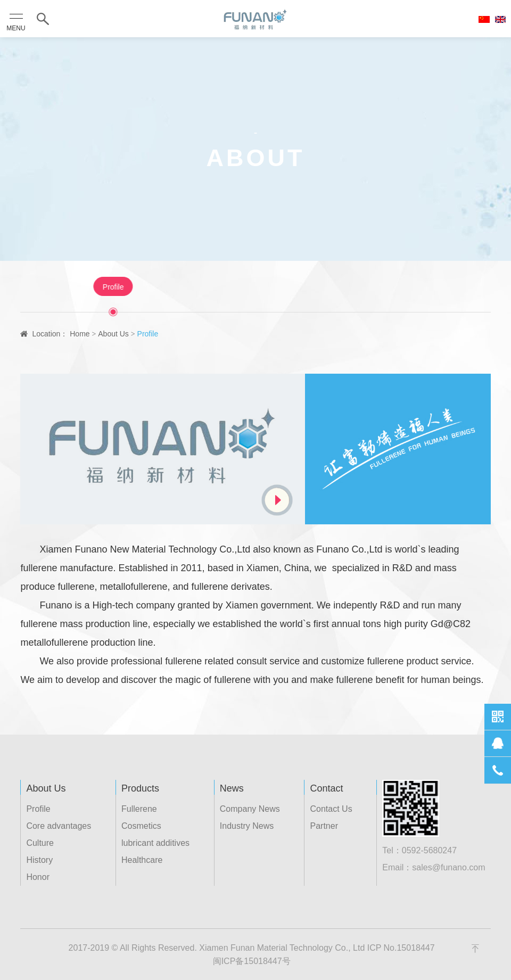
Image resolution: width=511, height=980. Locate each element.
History (324, 287)
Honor (374, 287)
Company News (250, 809)
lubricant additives (155, 843)
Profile (136, 287)
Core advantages (204, 287)
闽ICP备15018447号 (252, 961)
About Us (113, 334)
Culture (272, 287)
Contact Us (331, 809)
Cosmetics (141, 826)
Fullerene (139, 809)
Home (80, 334)
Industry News (247, 826)
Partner (324, 826)
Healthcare (142, 860)
